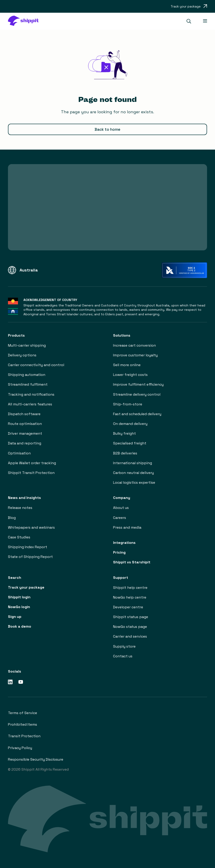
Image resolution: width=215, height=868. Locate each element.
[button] (191, 21)
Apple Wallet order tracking (32, 463)
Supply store (124, 646)
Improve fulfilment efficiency (138, 384)
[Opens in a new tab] (189, 6)
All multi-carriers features (30, 404)
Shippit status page (131, 617)
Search (15, 578)
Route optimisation (25, 424)
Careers (120, 518)
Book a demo (20, 626)
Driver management (25, 433)
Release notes (20, 508)
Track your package (26, 587)
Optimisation (19, 453)
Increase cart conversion (134, 345)
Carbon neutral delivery (133, 473)
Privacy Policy (20, 748)
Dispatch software (24, 414)
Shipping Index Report (28, 547)
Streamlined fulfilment (28, 384)
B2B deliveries (125, 453)
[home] (25, 21)
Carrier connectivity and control (36, 365)
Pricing (119, 552)
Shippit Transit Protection (31, 473)
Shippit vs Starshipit (132, 562)
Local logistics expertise (134, 482)
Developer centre (128, 607)
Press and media (127, 527)
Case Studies (19, 537)
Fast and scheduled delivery (137, 414)
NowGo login (19, 607)
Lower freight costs (130, 375)
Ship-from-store (128, 404)
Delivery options (22, 355)
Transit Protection (24, 736)
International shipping (133, 463)
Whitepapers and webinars (31, 527)
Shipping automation (27, 375)
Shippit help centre (130, 588)
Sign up (15, 617)
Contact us (123, 656)
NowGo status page (130, 627)
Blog (12, 518)
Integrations (124, 543)
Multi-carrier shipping (27, 345)
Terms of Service (23, 713)
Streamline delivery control (137, 394)
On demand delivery (130, 424)
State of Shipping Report (30, 557)
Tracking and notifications (31, 394)
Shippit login (19, 597)
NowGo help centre (130, 597)
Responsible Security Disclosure (36, 759)
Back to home (107, 129)
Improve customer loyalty (135, 355)
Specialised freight (130, 443)
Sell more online (127, 365)
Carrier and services (130, 636)
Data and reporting (25, 443)
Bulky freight (124, 433)
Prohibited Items (23, 724)
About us (121, 508)
